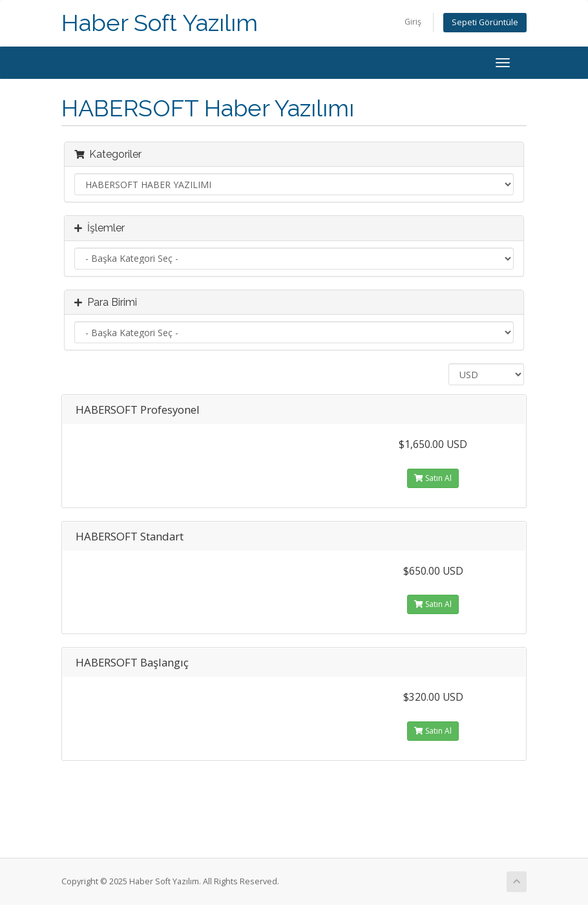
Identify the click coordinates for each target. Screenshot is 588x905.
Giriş (413, 22)
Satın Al (433, 478)
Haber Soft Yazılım (160, 23)
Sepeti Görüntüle (485, 22)
